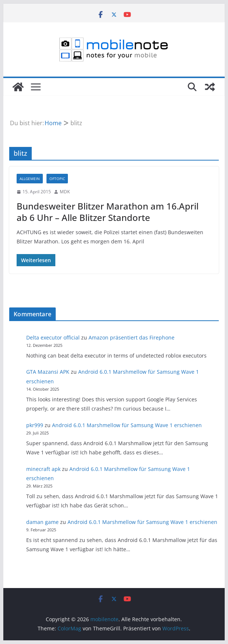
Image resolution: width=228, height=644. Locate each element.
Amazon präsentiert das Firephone (132, 337)
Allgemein (30, 179)
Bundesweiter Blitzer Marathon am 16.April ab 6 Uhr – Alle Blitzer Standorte (108, 212)
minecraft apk (43, 469)
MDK (65, 192)
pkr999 (35, 425)
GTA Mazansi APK (48, 372)
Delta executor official (53, 337)
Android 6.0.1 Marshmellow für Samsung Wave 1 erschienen (127, 425)
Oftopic (57, 179)
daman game (42, 522)
